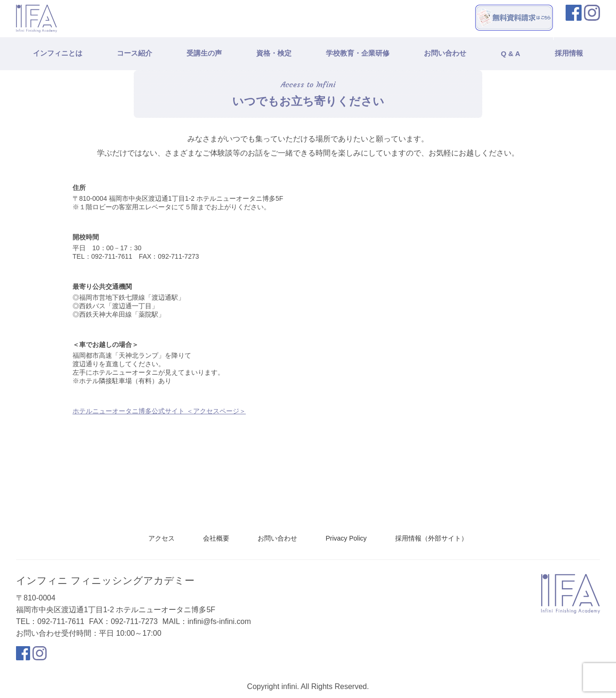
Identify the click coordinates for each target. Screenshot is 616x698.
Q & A (510, 53)
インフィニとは (58, 53)
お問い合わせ (445, 53)
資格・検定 (274, 53)
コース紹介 (134, 53)
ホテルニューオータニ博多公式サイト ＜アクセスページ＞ (159, 411)
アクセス (162, 538)
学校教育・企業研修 (358, 53)
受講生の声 (204, 53)
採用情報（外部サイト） (431, 538)
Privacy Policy (346, 538)
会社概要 (216, 538)
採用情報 (569, 53)
